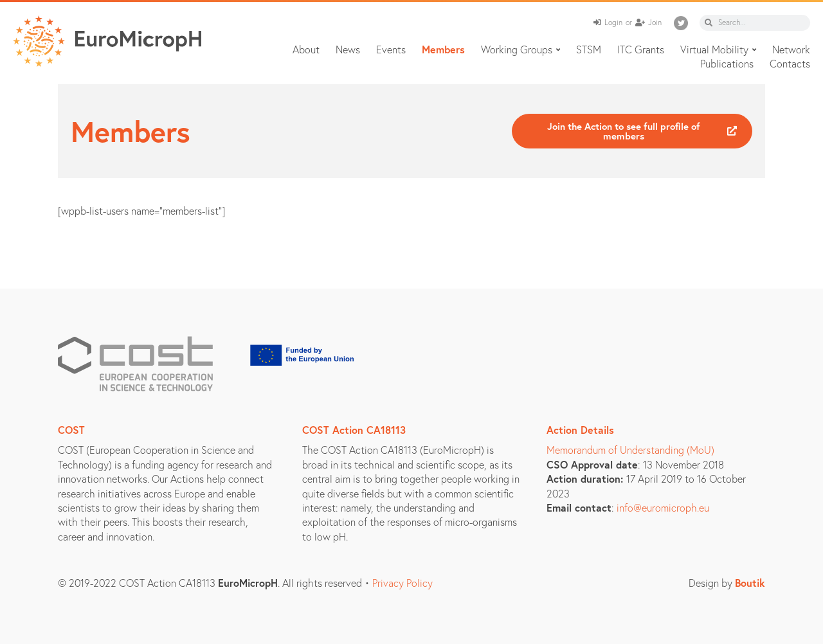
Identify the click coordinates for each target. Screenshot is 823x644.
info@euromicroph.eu (663, 507)
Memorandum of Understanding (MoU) (630, 450)
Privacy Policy (402, 583)
